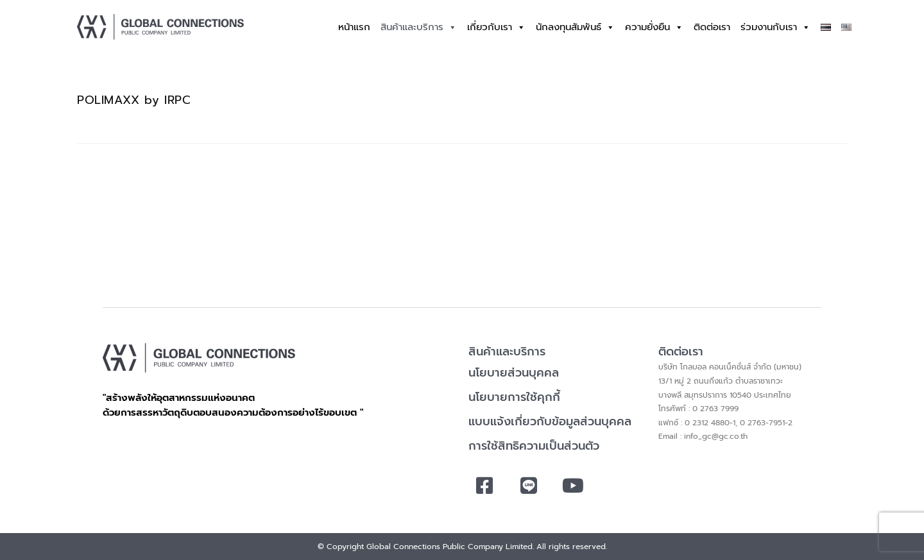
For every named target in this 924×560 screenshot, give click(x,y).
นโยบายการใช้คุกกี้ (514, 397)
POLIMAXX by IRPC (134, 100)
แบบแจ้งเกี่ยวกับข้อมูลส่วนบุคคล (550, 421)
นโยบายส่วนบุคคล (514, 373)
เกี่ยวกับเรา (496, 27)
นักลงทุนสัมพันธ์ (575, 27)
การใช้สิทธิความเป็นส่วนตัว (534, 446)
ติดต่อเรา (712, 27)
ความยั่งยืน (654, 27)
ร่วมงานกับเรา (775, 27)
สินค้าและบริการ (419, 27)
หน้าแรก (354, 27)
